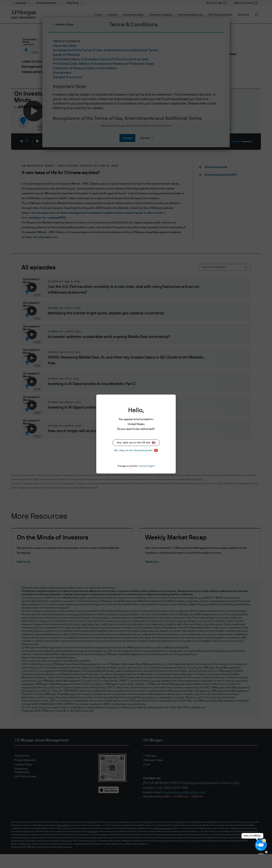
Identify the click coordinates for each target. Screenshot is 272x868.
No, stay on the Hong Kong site (136, 450)
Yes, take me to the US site (136, 443)
